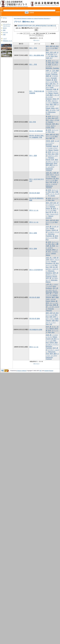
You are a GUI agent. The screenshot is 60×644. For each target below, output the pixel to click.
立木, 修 (48, 226)
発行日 (5, 28)
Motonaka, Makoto (52, 292)
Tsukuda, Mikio (51, 250)
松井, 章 (48, 327)
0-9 (19, 26)
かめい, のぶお (51, 299)
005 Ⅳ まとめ (34, 210)
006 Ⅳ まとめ (34, 347)
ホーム (5, 18)
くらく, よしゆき (51, 73)
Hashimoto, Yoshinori (49, 170)
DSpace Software (22, 371)
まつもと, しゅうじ (52, 162)
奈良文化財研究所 (1, 12)
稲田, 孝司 (53, 317)
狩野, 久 (48, 71)
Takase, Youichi (53, 93)
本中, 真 (48, 278)
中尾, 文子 (49, 58)
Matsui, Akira (54, 329)
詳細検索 (32, 12)
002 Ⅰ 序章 (33, 48)
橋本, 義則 (49, 165)
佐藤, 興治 (55, 321)
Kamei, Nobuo (50, 301)
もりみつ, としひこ (52, 344)
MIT (41, 371)
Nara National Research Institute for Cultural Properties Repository (32, 18)
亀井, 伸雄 (55, 297)
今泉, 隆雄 (49, 95)
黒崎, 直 (48, 76)
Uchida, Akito (50, 128)
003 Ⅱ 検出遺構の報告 (37, 55)
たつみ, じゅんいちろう (52, 214)
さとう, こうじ (51, 322)
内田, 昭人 (55, 124)
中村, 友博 (53, 182)
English (58, 12)
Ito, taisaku (52, 196)
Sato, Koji (49, 324)
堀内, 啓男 (49, 46)
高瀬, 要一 (49, 335)
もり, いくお (50, 48)
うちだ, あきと (51, 126)
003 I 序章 (33, 122)
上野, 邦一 (49, 284)
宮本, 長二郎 (53, 267)
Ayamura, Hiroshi (51, 277)
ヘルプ (5, 39)
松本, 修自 (54, 160)
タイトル (5, 32)
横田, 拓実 (49, 313)
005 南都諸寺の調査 (36, 330)
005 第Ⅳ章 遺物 (35, 319)
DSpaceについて (8, 41)
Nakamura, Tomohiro (49, 187)
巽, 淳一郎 (53, 212)
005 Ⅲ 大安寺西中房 (36, 270)
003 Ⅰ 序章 (33, 64)
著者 (4, 30)
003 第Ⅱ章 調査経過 (36, 131)
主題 (4, 35)
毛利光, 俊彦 (50, 141)
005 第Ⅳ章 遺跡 (35, 297)
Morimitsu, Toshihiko (52, 68)
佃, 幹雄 (52, 246)
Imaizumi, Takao (51, 99)
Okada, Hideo (50, 108)
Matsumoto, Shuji (51, 163)
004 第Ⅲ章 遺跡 (35, 193)
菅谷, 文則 (49, 52)
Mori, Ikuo (54, 56)
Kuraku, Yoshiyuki (52, 74)
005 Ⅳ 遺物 (33, 249)
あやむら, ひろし (51, 275)
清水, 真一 (49, 294)
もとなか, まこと (51, 290)
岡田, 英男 (53, 105)
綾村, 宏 (55, 273)
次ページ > (36, 40)
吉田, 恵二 (53, 84)
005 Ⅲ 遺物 (33, 233)
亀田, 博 (52, 138)
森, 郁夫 (56, 46)
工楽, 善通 (55, 71)
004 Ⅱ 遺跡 (33, 156)
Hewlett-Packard (49, 371)
